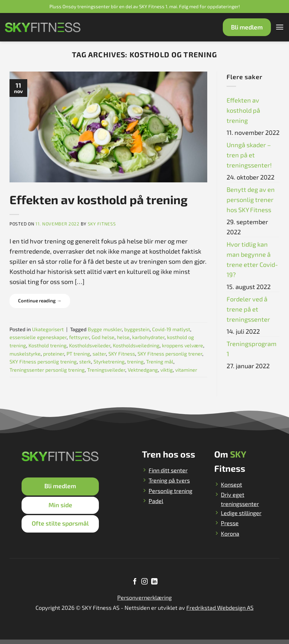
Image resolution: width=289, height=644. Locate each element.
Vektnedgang (143, 370)
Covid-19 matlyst (171, 329)
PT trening (78, 354)
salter (99, 354)
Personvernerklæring (144, 602)
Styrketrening (109, 361)
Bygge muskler (105, 329)
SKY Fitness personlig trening (43, 361)
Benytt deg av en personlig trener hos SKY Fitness (251, 199)
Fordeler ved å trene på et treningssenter (248, 309)
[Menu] (279, 27)
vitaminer (186, 370)
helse (123, 337)
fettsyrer (79, 337)
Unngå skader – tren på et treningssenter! (249, 155)
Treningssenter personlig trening (47, 370)
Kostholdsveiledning (136, 345)
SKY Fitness (102, 224)
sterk (85, 361)
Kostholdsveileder (90, 345)
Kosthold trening (48, 345)
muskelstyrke (25, 354)
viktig (167, 370)
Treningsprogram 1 (252, 349)
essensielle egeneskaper (38, 337)
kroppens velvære (183, 345)
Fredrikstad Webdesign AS (220, 612)
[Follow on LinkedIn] (154, 586)
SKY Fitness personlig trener (170, 354)
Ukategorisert (48, 329)
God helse (103, 337)
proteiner (54, 354)
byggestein (137, 329)
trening (135, 361)
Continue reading (40, 300)
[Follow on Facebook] (135, 586)
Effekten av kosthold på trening (99, 199)
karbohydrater (148, 337)
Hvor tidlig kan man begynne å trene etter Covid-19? (252, 259)
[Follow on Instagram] (144, 586)
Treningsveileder (106, 370)
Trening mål (160, 361)
